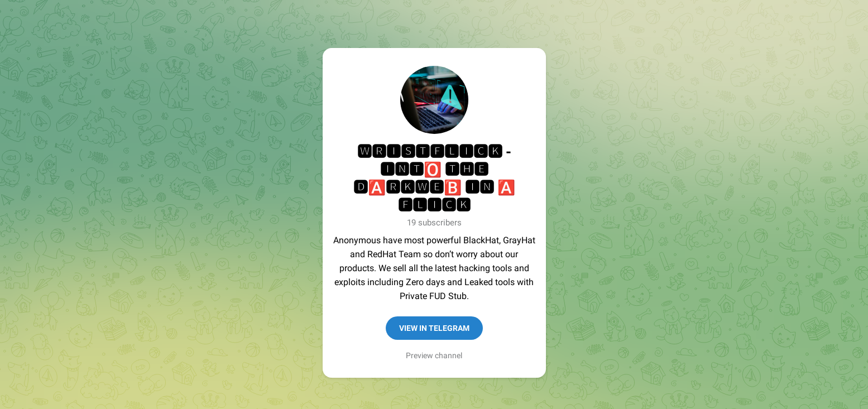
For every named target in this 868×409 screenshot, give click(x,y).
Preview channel (434, 355)
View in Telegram (434, 328)
